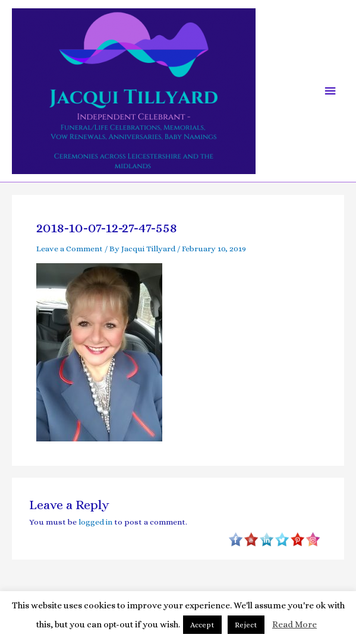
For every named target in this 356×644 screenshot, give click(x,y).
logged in (95, 522)
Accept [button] (202, 625)
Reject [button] (246, 625)
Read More (294, 624)
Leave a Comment (70, 249)
